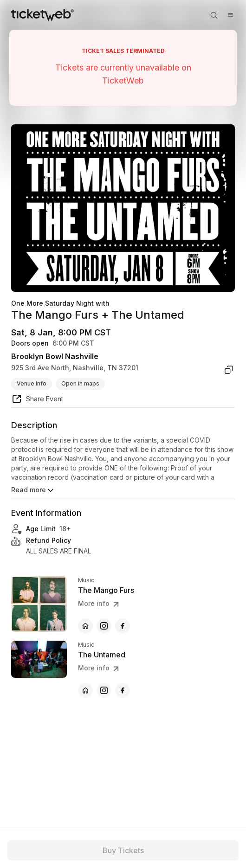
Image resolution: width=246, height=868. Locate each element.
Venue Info (32, 383)
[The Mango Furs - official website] (85, 626)
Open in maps (80, 383)
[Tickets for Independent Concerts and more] (42, 15)
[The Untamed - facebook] (123, 690)
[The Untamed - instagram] (104, 690)
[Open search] (214, 15)
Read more (33, 490)
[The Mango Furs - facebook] (123, 626)
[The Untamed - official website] (85, 690)
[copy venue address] (229, 370)
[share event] (37, 400)
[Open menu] (230, 15)
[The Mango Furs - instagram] (104, 626)
